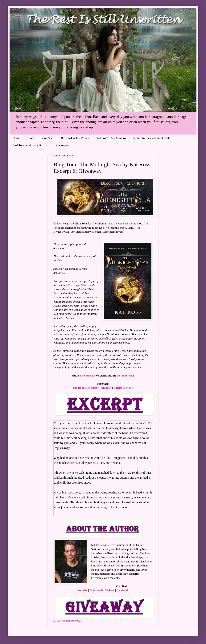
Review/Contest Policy (75, 138)
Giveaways (61, 145)
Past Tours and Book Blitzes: (30, 145)
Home (16, 138)
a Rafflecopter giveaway (68, 621)
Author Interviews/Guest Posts (151, 138)
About (30, 138)
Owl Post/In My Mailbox (111, 138)
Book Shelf (47, 138)
